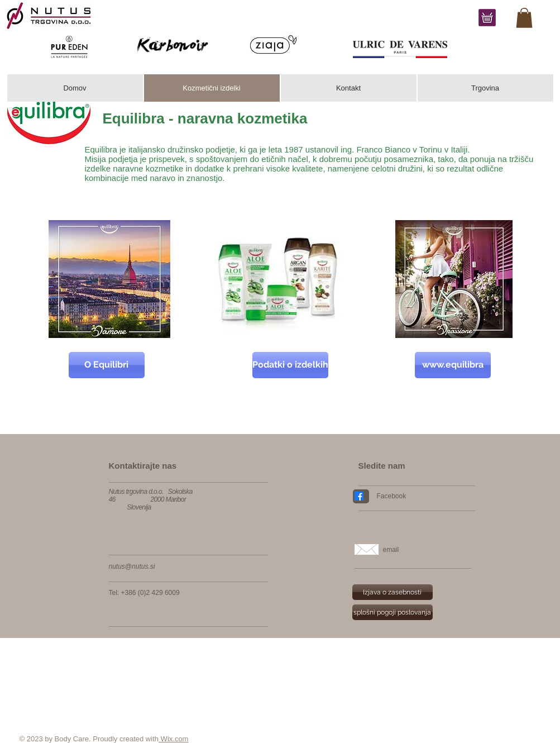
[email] (429, 550)
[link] (524, 18)
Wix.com (173, 739)
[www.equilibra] (453, 365)
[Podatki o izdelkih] (290, 365)
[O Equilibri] (107, 365)
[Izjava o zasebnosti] (393, 592)
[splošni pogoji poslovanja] (393, 612)
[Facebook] (422, 496)
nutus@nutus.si (132, 566)
